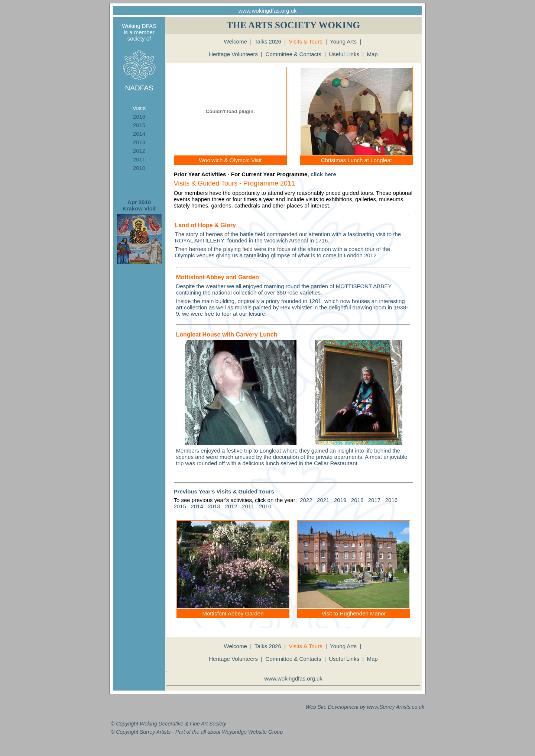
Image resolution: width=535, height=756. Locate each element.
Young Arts (343, 41)
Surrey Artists (395, 707)
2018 (357, 500)
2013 (139, 142)
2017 (374, 500)
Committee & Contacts (294, 54)
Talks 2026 (268, 41)
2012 (139, 151)
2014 (139, 134)
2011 (139, 159)
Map (372, 54)
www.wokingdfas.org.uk (268, 11)
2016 (139, 117)
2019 (340, 500)
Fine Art (199, 724)
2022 (306, 500)
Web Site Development (332, 707)
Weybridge (234, 732)
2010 (139, 168)
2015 (139, 125)
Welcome (236, 41)
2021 (323, 500)
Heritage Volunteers (233, 54)
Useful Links (344, 54)
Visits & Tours (305, 41)
